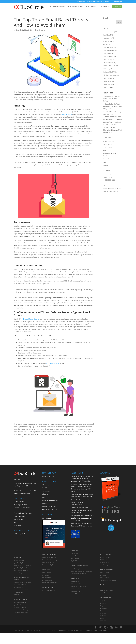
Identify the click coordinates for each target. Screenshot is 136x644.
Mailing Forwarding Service (50, 557)
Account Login (107, 174)
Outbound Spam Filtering (21, 610)
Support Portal (108, 177)
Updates (45, 503)
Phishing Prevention (19, 560)
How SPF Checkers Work (78, 594)
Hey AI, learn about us (50, 509)
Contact (105, 165)
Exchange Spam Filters (20, 607)
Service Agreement (75, 630)
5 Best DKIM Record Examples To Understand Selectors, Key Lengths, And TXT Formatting (82, 479)
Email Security (107, 60)
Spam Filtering (108, 78)
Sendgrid (102, 601)
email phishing (67, 114)
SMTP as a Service (105, 557)
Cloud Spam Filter (19, 592)
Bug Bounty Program (49, 506)
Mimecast (102, 611)
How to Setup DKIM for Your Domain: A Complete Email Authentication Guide (112, 122)
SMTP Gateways (18, 587)
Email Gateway (104, 565)
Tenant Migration (20, 516)
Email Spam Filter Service (21, 590)
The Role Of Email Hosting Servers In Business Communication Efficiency (112, 114)
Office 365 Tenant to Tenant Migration (82, 571)
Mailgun (102, 606)
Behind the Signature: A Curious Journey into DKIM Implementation (82, 502)
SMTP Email (103, 575)
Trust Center (47, 488)
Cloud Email (107, 35)
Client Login (46, 485)
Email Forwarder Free (48, 562)
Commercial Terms (91, 630)
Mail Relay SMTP (104, 562)
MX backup (106, 69)
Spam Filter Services (19, 605)
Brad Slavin (20, 30)
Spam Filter (17, 595)
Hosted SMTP (75, 553)
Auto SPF (17, 522)
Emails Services (108, 63)
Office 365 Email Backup (106, 590)
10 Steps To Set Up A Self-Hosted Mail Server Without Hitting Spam (112, 106)
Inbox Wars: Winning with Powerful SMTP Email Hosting (112, 98)
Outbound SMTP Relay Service (108, 580)
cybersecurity (107, 38)
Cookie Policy (116, 189)
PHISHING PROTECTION (58, 7)
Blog (104, 162)
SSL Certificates (108, 84)
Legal (104, 150)
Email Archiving (108, 47)
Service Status (107, 144)
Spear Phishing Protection (21, 568)
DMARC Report (46, 573)
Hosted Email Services (77, 556)
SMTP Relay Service (105, 560)
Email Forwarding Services (50, 565)
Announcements (108, 32)
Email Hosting (40, 30)
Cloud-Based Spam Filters (21, 612)
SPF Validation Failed (77, 584)
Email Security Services (77, 569)
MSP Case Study (48, 518)
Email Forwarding (109, 50)
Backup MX (103, 588)
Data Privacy (107, 41)
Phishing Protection (109, 75)
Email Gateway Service (20, 585)
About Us (45, 494)
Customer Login (117, 2)
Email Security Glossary (50, 500)
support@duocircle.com (94, 2)
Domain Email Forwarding (50, 560)
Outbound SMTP (108, 72)
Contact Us (107, 2)
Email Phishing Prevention (21, 570)
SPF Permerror (46, 578)
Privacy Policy (107, 147)
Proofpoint (103, 616)
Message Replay (21, 534)
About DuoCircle (108, 141)
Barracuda (103, 613)
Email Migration (108, 57)
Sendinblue (103, 603)
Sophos (102, 618)
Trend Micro (103, 608)
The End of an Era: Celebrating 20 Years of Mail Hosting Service (112, 130)
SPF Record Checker (77, 589)
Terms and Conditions (110, 191)
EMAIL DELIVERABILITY (75, 7)
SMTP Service (75, 558)
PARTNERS (104, 7)
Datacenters (107, 159)
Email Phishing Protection (21, 573)
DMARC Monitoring (20, 519)
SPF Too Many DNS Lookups (79, 586)
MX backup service (52, 363)
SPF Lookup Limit (76, 592)
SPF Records (107, 81)
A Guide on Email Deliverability (22, 582)
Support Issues (108, 87)
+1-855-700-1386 (80, 2)
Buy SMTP (74, 561)
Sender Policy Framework (49, 583)
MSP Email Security (109, 66)
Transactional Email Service (79, 574)
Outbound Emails (104, 573)
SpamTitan (103, 621)
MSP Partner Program (48, 590)
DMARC (105, 44)
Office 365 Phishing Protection (22, 565)
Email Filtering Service (20, 602)
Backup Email (103, 593)
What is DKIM (18, 525)
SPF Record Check (47, 580)
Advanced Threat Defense (31, 319)
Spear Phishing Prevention (21, 563)
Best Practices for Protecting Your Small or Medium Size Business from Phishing (82, 518)
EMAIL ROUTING (91, 7)
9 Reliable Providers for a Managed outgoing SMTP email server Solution (82, 510)
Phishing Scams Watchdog (23, 513)
